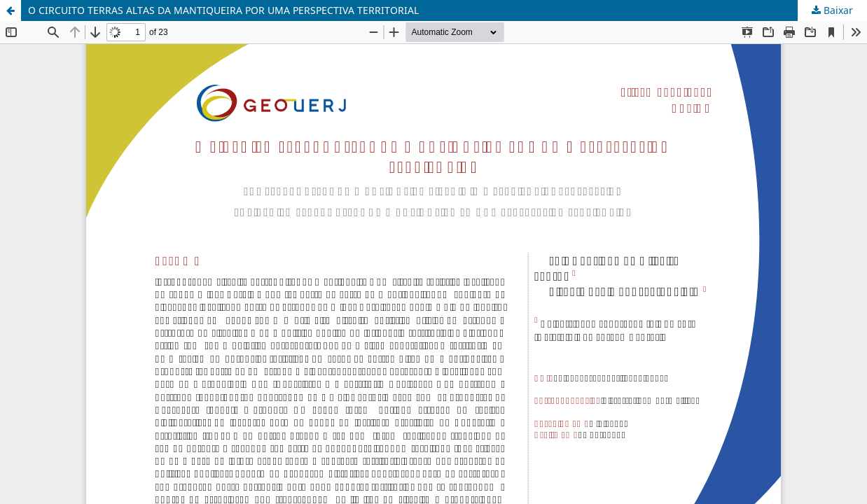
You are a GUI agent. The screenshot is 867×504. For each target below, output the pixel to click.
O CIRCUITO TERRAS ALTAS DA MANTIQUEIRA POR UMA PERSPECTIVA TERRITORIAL (223, 10)
